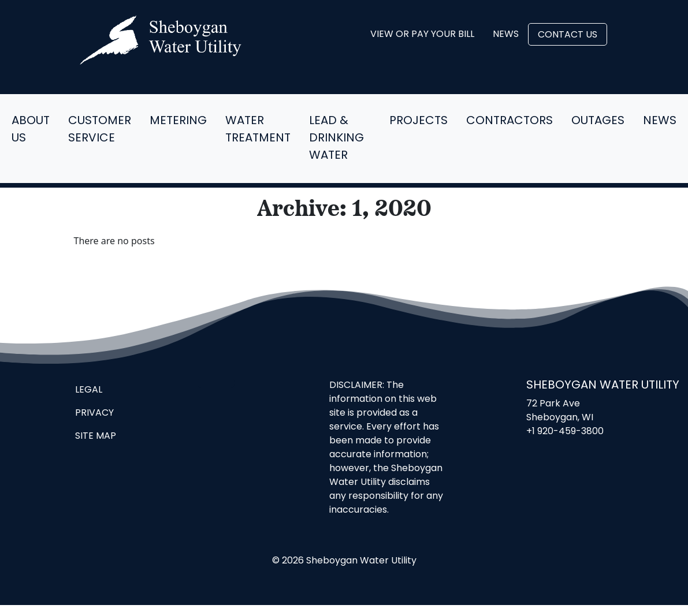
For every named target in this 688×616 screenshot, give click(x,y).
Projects (419, 121)
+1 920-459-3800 (565, 432)
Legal (89, 390)
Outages (598, 121)
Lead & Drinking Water (336, 139)
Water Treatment (258, 130)
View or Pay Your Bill (422, 35)
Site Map (96, 436)
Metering (178, 121)
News (506, 35)
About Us (31, 130)
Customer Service (100, 130)
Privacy (94, 413)
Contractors (510, 121)
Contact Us (568, 35)
